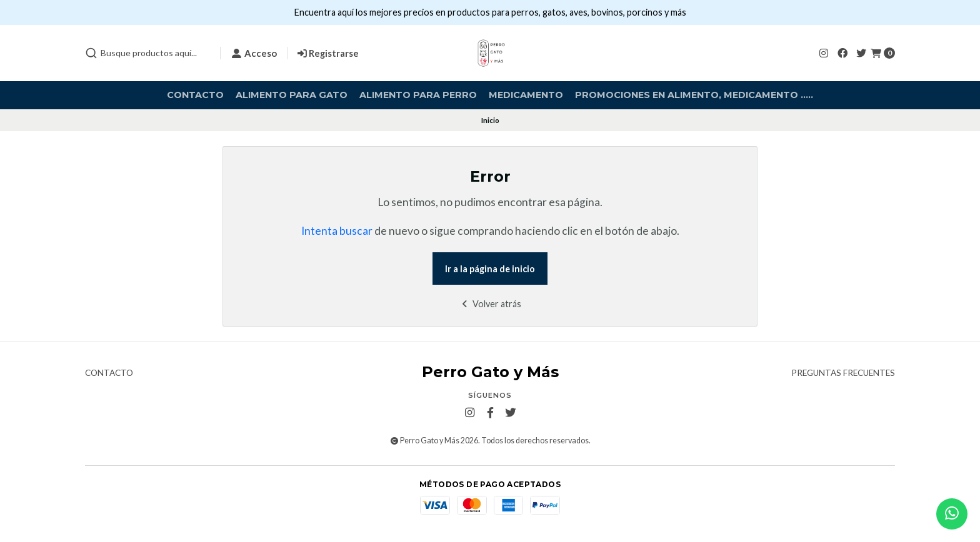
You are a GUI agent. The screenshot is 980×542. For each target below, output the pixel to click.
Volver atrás (490, 304)
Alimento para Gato (292, 95)
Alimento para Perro (418, 95)
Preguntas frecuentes (843, 373)
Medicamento (526, 95)
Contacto (195, 95)
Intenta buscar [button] (337, 231)
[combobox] (147, 53)
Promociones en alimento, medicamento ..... (694, 95)
